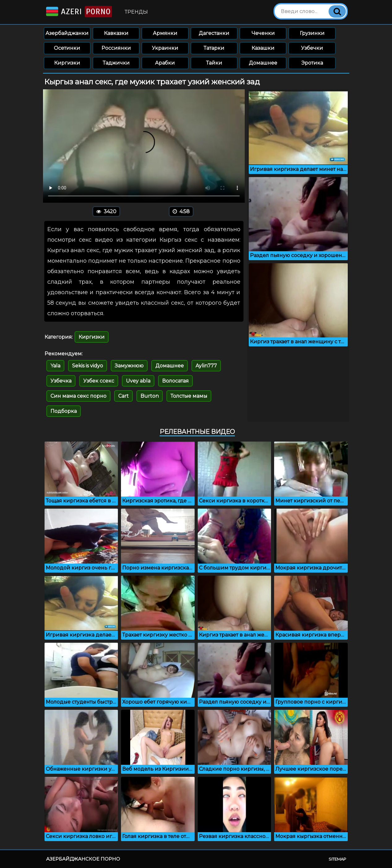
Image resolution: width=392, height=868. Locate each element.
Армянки (165, 33)
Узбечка (61, 381)
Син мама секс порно (78, 396)
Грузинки (312, 33)
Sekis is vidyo (88, 366)
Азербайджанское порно (83, 859)
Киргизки (67, 63)
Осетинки (67, 48)
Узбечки (312, 48)
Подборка (64, 411)
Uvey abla (138, 381)
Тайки (214, 63)
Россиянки (116, 48)
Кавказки (116, 33)
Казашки (263, 48)
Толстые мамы (189, 396)
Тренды (136, 12)
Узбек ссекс (99, 381)
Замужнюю (129, 366)
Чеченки (263, 33)
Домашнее (263, 63)
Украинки (165, 48)
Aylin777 (206, 366)
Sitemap (337, 859)
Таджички (116, 63)
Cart (123, 396)
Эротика (312, 63)
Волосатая (175, 381)
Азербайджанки (67, 33)
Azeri (78, 12)
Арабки (165, 63)
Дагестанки (214, 33)
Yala (55, 366)
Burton (150, 396)
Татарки (214, 48)
